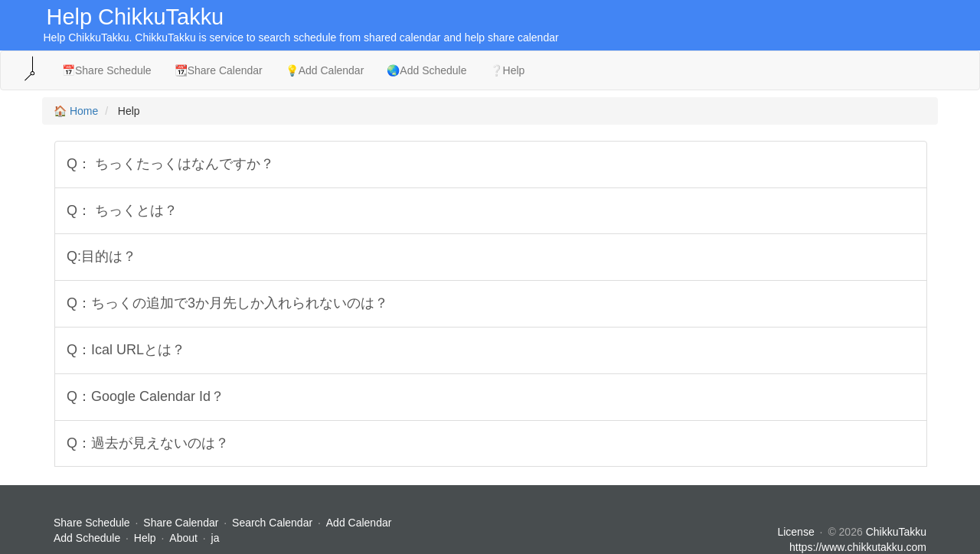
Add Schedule (87, 538)
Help (145, 538)
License (795, 532)
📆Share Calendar (219, 70)
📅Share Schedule (107, 70)
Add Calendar (359, 523)
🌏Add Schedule (426, 70)
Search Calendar (274, 523)
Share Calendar (181, 523)
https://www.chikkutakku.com (858, 547)
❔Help (508, 70)
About (183, 538)
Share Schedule (92, 523)
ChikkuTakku (896, 532)
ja (216, 538)
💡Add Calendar (325, 70)
